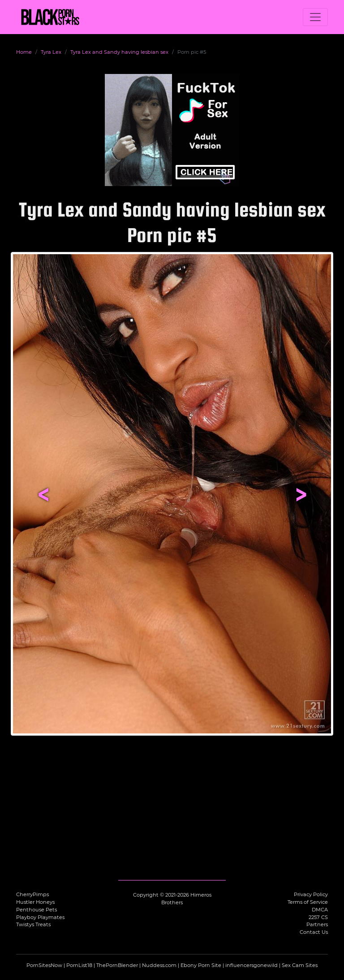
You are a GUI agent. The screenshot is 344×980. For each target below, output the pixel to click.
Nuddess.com (159, 965)
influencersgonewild (252, 965)
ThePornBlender (117, 965)
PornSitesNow (44, 965)
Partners (317, 924)
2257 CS (318, 917)
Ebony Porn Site (201, 965)
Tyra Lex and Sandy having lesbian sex (119, 52)
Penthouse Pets (37, 910)
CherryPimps (32, 894)
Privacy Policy (311, 894)
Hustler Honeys (35, 902)
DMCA (320, 910)
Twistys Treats (33, 924)
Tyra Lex (51, 52)
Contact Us (314, 932)
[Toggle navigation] (315, 17)
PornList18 (79, 965)
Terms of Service (308, 902)
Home (24, 52)
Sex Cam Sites (300, 965)
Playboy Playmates (40, 917)
